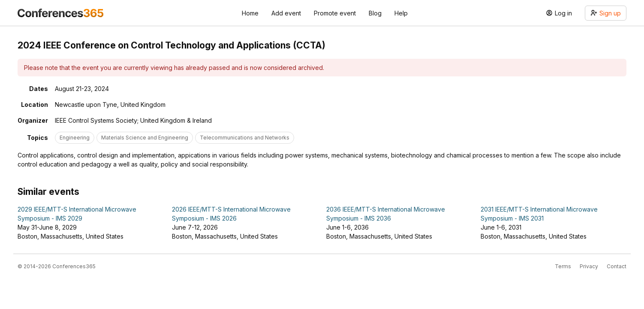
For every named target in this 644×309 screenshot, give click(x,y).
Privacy (589, 266)
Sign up (606, 13)
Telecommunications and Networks (245, 138)
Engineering (75, 138)
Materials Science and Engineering (145, 138)
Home (250, 13)
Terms (563, 266)
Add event (286, 13)
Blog (375, 13)
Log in (559, 13)
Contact (617, 266)
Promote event (335, 13)
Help (401, 13)
